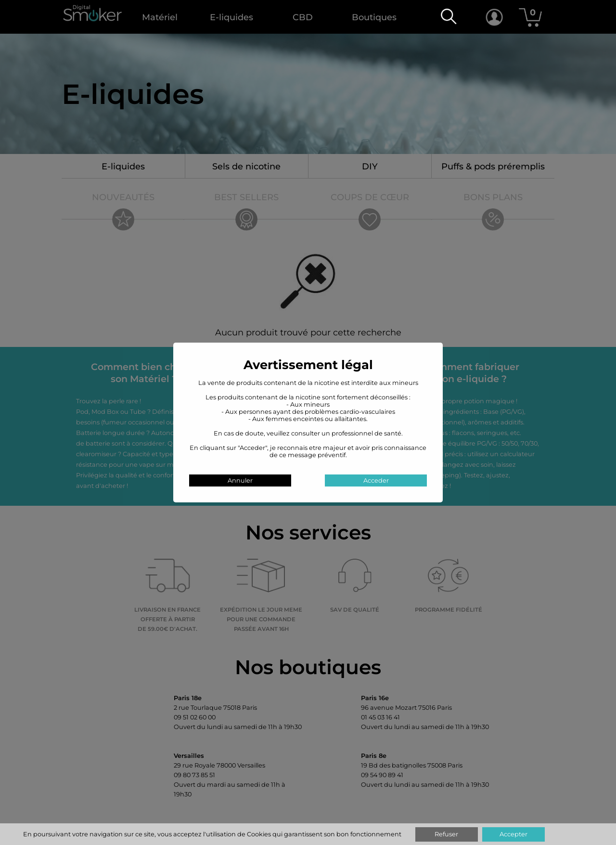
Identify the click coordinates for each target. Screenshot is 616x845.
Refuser (446, 834)
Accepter (513, 834)
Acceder (376, 480)
